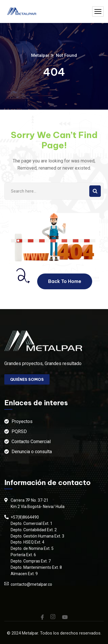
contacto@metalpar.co (31, 584)
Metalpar (40, 55)
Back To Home (65, 281)
